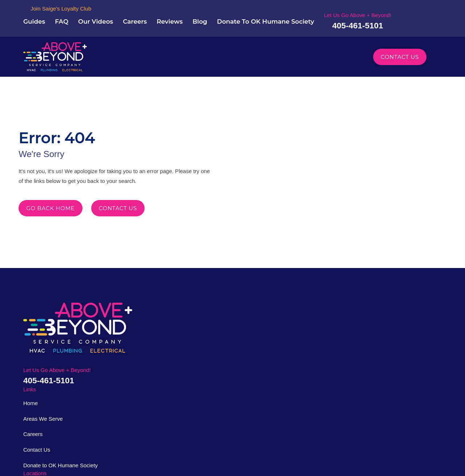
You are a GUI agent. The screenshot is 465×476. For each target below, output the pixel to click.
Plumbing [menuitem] (177, 59)
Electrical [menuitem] (215, 59)
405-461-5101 (412, 25)
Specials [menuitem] (342, 59)
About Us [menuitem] (113, 59)
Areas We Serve (160, 346)
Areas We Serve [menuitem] (253, 59)
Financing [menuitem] (305, 59)
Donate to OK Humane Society (177, 393)
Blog (263, 18)
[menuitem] (31, 462)
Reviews (232, 18)
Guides (95, 18)
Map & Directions (221, 373)
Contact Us (400, 59)
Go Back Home (51, 219)
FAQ (123, 18)
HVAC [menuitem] (145, 59)
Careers (196, 18)
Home (149, 330)
